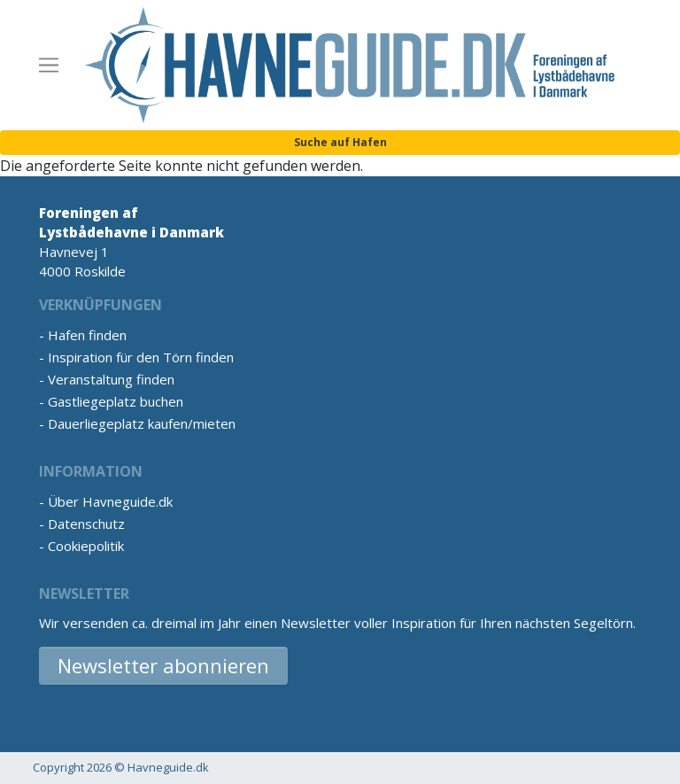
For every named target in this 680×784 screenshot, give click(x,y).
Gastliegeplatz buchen (116, 401)
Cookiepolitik (86, 546)
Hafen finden (87, 335)
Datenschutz (86, 524)
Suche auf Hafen (340, 142)
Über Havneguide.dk (110, 501)
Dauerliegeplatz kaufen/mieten (142, 423)
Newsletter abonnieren (163, 665)
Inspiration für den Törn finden (141, 357)
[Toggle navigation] (49, 66)
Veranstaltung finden (111, 379)
